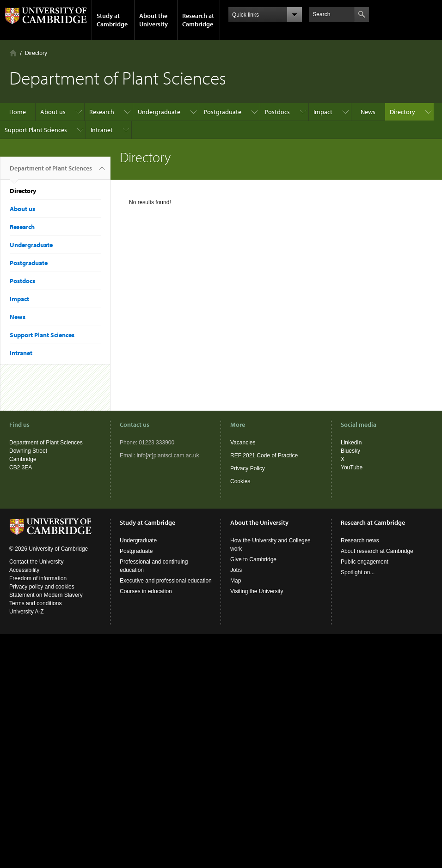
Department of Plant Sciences (51, 172)
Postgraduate (223, 112)
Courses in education (146, 591)
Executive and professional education (166, 581)
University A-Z (27, 612)
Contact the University (36, 562)
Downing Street (28, 451)
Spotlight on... (358, 572)
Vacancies (243, 443)
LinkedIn (351, 443)
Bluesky (350, 451)
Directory (36, 53)
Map (236, 581)
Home (13, 53)
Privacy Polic (246, 468)
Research (102, 112)
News (368, 112)
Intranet (102, 130)
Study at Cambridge (112, 20)
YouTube (352, 467)
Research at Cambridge (198, 20)
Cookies (240, 481)
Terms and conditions (35, 603)
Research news (360, 540)
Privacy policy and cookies (42, 587)
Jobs (236, 570)
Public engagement (365, 562)
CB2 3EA (21, 467)
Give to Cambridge (253, 559)
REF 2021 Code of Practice (264, 455)
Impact (323, 112)
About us (53, 112)
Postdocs (277, 112)
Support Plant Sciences (36, 130)
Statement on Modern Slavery (46, 595)
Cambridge (23, 459)
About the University (153, 20)
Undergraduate (159, 112)
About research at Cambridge (377, 551)
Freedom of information (38, 578)
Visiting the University (257, 591)
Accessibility (24, 570)
